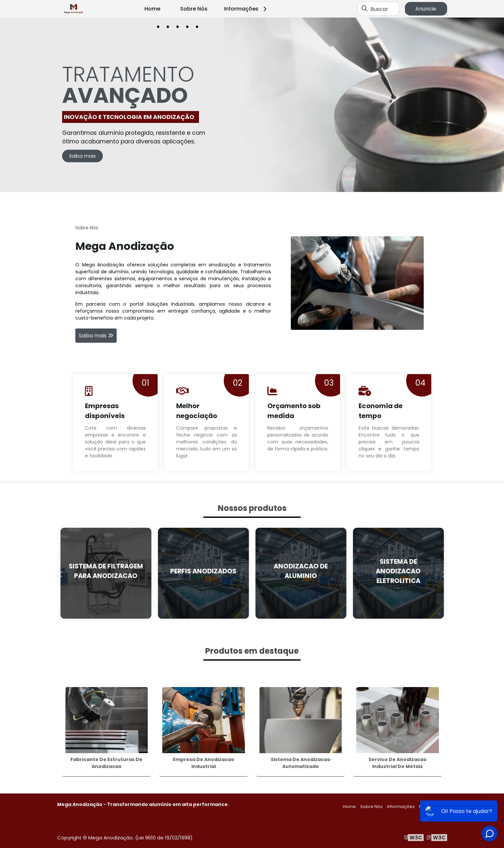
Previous (60, 573)
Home (152, 9)
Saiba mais (82, 156)
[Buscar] (365, 9)
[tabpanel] (252, 105)
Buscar (379, 9)
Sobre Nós (194, 9)
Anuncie (426, 9)
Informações (246, 9)
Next (444, 573)
